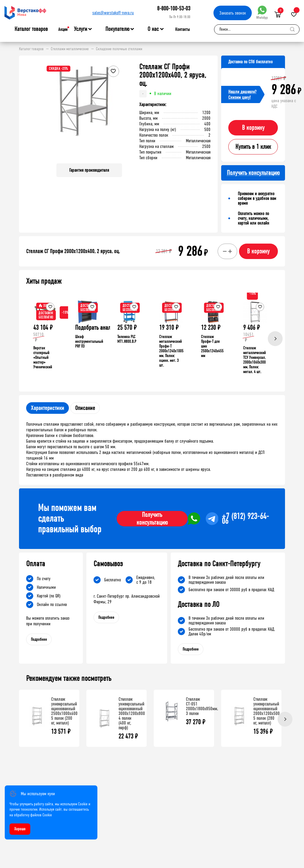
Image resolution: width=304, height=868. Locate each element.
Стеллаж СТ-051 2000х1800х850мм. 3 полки (202, 706)
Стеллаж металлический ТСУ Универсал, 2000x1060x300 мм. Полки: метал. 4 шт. (254, 360)
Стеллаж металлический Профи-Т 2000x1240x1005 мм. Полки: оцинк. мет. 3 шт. (171, 351)
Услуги (81, 29)
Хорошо (20, 829)
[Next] (275, 339)
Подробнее (39, 639)
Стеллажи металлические (70, 49)
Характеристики (47, 408)
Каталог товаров (31, 29)
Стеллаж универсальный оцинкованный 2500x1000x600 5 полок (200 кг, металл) (64, 711)
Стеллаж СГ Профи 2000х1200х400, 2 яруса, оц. (73, 251)
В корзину (253, 128)
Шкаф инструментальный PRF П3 (89, 341)
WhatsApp (262, 13)
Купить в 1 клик (253, 147)
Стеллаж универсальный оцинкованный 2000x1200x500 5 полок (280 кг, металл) (266, 711)
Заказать (233, 13)
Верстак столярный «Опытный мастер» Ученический (43, 358)
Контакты (182, 29)
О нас (153, 29)
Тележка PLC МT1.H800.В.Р (127, 339)
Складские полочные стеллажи (119, 49)
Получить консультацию (152, 519)
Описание (85, 408)
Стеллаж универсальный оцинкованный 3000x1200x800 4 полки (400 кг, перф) (132, 713)
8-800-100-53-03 (174, 8)
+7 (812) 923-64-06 (245, 519)
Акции (63, 29)
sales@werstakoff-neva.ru (113, 13)
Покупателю (117, 29)
